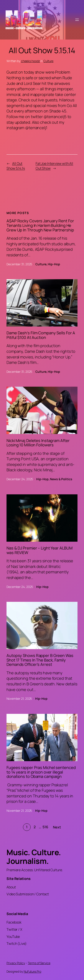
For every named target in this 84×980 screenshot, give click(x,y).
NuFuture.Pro (32, 971)
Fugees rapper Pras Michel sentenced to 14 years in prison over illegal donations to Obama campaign (41, 772)
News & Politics (61, 479)
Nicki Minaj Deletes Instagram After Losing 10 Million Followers (38, 443)
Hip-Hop (54, 264)
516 (45, 827)
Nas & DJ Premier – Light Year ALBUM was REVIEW (40, 550)
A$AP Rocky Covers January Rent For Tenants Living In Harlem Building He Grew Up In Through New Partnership (40, 225)
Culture (48, 61)
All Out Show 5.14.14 (16, 166)
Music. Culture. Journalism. (34, 857)
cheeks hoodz (30, 61)
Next (57, 827)
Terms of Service (39, 963)
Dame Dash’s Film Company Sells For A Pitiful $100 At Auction (41, 335)
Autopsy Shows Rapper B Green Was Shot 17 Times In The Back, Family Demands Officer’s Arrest (40, 660)
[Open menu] (77, 20)
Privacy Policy (16, 963)
